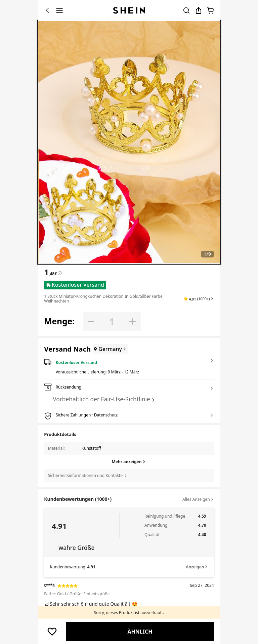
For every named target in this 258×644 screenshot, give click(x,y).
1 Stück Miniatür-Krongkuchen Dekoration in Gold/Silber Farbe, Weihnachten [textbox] (104, 299)
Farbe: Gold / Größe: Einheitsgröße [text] (77, 594)
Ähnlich (140, 632)
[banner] (129, 142)
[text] (129, 604)
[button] (199, 299)
